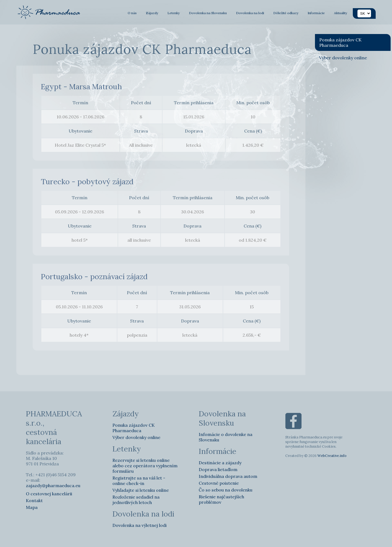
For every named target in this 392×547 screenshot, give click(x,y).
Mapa (32, 507)
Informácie (316, 13)
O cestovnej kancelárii (49, 494)
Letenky (174, 13)
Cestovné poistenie (219, 483)
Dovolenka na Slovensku (208, 13)
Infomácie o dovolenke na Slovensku (226, 437)
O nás (132, 13)
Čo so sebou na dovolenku (226, 490)
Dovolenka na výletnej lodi (140, 525)
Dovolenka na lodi (250, 13)
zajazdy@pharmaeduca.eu (53, 485)
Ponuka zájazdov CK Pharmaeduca (340, 42)
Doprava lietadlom (218, 469)
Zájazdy (152, 13)
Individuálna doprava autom (228, 476)
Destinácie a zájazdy (220, 463)
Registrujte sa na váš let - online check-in (139, 481)
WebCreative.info (332, 456)
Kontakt (34, 500)
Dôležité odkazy (286, 13)
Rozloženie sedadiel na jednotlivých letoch (136, 500)
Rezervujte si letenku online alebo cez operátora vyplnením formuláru (145, 466)
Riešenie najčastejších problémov (221, 499)
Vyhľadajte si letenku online (141, 490)
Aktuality (341, 13)
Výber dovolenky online (343, 58)
